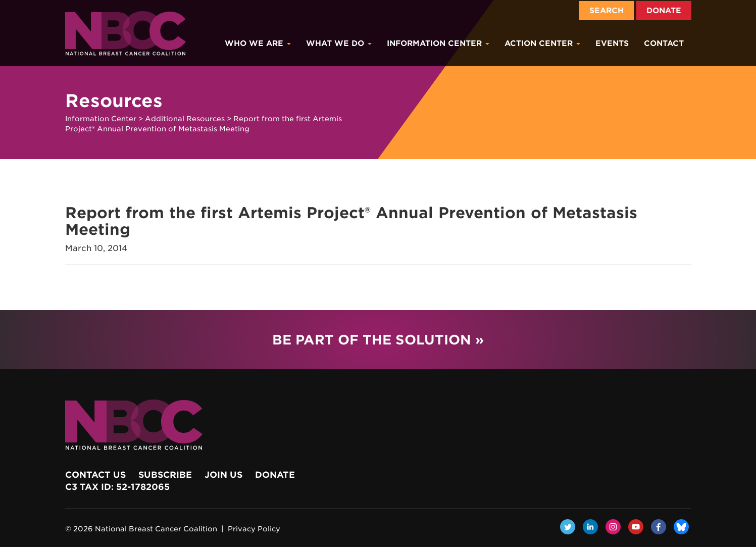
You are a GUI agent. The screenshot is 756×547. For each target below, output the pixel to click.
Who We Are (258, 43)
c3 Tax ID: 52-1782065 (117, 487)
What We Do (339, 43)
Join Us (223, 475)
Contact (664, 43)
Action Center (542, 43)
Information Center (438, 43)
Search (607, 11)
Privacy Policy (254, 529)
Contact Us (95, 475)
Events (612, 43)
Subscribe (165, 475)
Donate (664, 11)
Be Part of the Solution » (378, 340)
